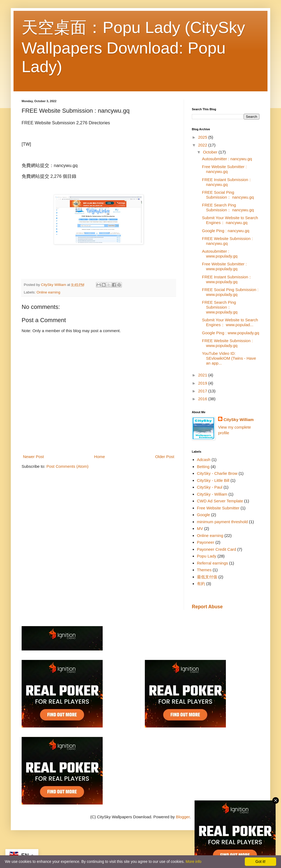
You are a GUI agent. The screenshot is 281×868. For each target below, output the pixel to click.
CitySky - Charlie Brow (217, 473)
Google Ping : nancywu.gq (226, 231)
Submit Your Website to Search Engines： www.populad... (230, 322)
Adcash (204, 460)
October (211, 152)
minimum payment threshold (222, 522)
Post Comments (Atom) (68, 466)
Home (99, 457)
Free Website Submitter (218, 508)
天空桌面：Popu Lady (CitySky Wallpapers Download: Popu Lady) (133, 47)
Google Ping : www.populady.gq (231, 333)
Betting (203, 467)
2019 (203, 383)
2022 (203, 145)
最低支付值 (207, 577)
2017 (203, 391)
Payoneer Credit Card (217, 549)
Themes (204, 570)
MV (200, 528)
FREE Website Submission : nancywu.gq (228, 241)
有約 (201, 584)
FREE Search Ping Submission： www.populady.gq (220, 307)
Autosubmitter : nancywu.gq (227, 159)
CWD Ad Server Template (220, 501)
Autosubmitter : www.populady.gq (220, 254)
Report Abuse (207, 607)
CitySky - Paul (210, 487)
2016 (203, 399)
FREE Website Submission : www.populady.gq (228, 343)
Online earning (48, 292)
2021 (203, 375)
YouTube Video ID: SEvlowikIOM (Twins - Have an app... (229, 358)
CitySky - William (212, 494)
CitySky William (239, 420)
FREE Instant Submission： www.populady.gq (227, 279)
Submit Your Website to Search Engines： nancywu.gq (230, 220)
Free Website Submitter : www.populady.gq (225, 266)
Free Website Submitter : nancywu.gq (225, 169)
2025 (203, 137)
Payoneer (206, 542)
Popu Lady (207, 556)
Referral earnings (213, 563)
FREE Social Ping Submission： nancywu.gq (228, 195)
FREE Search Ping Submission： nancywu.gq (228, 207)
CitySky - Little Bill (213, 480)
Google (203, 515)
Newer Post (34, 457)
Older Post (165, 457)
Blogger (183, 817)
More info (193, 862)
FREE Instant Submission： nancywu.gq (227, 182)
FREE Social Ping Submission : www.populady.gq (230, 292)
